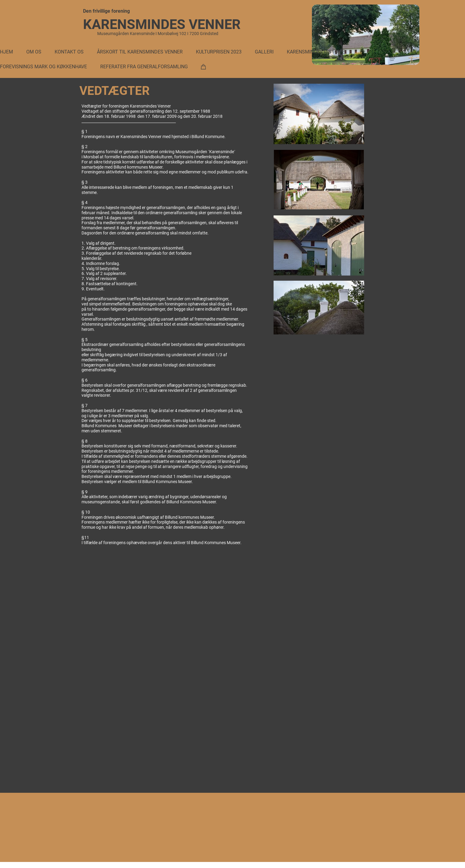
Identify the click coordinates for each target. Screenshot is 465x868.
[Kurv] (204, 66)
